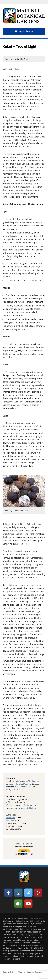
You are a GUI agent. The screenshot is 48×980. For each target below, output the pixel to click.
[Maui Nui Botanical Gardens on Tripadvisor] (18, 904)
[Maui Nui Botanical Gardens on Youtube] (28, 904)
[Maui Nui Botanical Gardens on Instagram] (18, 893)
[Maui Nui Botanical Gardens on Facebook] (8, 893)
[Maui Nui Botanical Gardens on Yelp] (38, 893)
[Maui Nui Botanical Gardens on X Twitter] (28, 893)
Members (11, 818)
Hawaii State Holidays (27, 808)
